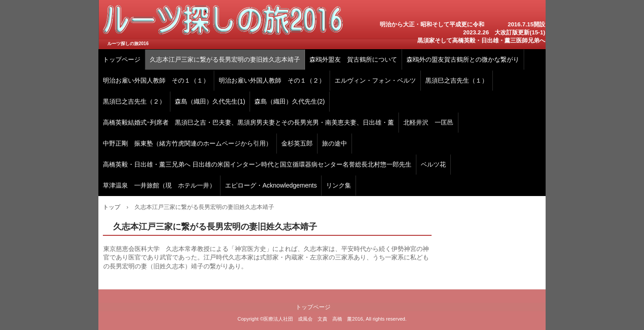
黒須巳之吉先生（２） (134, 101)
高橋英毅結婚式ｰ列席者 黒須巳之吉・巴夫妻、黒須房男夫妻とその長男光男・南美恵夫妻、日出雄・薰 (248, 122)
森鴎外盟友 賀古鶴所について (353, 59)
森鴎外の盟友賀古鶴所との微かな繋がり (463, 59)
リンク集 (339, 185)
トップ (112, 207)
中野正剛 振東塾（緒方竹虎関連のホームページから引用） (187, 143)
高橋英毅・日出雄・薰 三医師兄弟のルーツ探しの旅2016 (223, 25)
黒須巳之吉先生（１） (457, 80)
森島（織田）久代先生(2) (290, 101)
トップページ (122, 59)
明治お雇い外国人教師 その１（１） (156, 80)
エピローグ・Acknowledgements (271, 185)
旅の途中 (335, 143)
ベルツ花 (433, 164)
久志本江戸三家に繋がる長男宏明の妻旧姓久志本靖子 (225, 59)
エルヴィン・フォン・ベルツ (375, 80)
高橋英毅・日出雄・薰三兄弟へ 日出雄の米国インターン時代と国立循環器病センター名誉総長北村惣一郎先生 (257, 164)
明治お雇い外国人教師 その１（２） (272, 80)
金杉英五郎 (297, 143)
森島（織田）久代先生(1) (210, 101)
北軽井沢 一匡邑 (428, 122)
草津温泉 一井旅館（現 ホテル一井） (159, 185)
